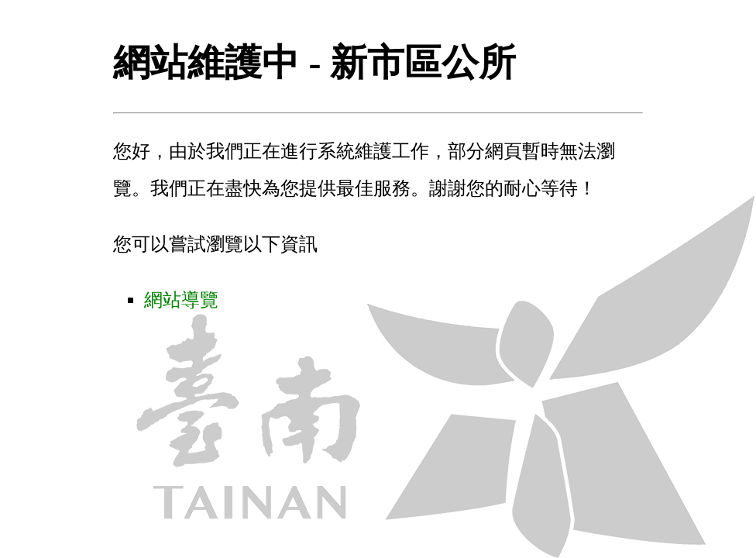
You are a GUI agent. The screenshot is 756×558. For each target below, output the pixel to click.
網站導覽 (181, 300)
